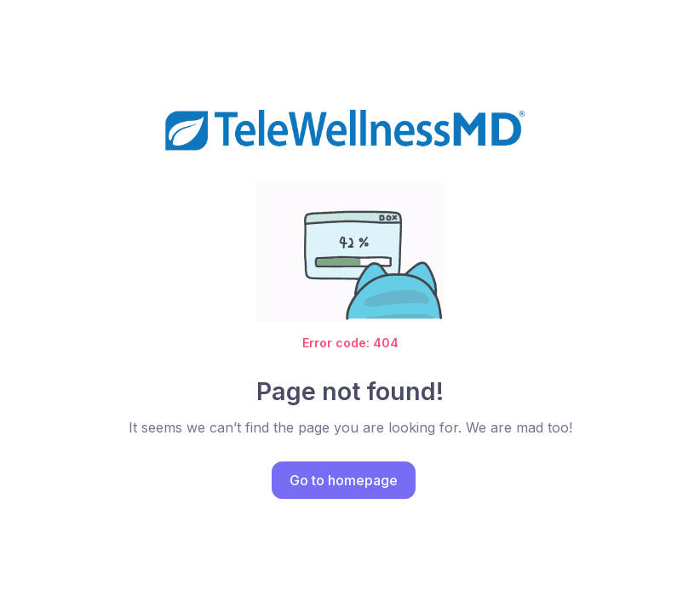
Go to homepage (344, 480)
